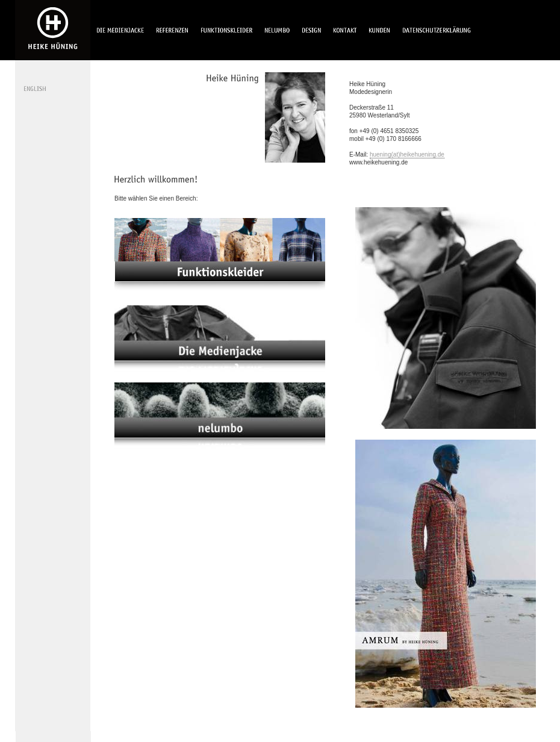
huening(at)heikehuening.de (407, 154)
